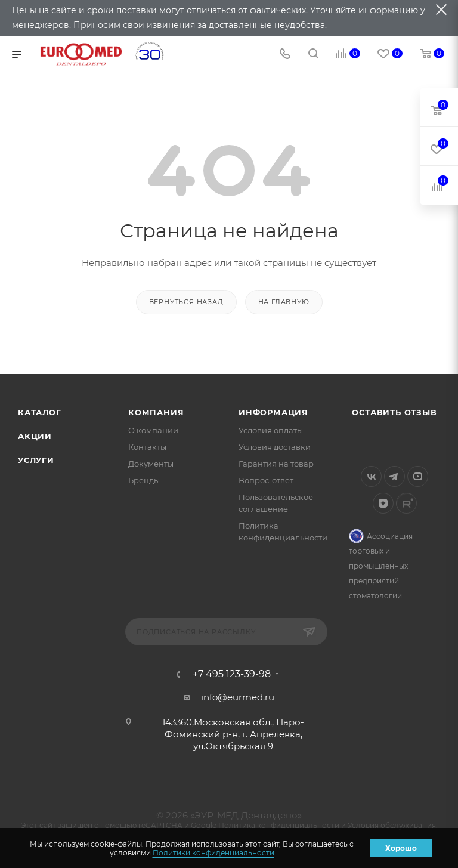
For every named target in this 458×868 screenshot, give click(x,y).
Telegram (394, 476)
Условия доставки (275, 447)
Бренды (144, 480)
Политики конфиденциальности (213, 853)
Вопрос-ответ (266, 480)
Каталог (40, 412)
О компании (153, 430)
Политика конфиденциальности (279, 825)
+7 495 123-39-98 (232, 674)
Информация (273, 412)
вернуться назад (186, 302)
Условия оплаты (271, 430)
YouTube (418, 476)
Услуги (36, 460)
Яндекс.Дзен (383, 503)
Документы (151, 464)
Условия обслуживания (392, 825)
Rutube (406, 503)
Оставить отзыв (394, 412)
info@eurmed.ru (238, 697)
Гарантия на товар (276, 464)
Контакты (147, 447)
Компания (156, 412)
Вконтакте (371, 476)
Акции (35, 436)
